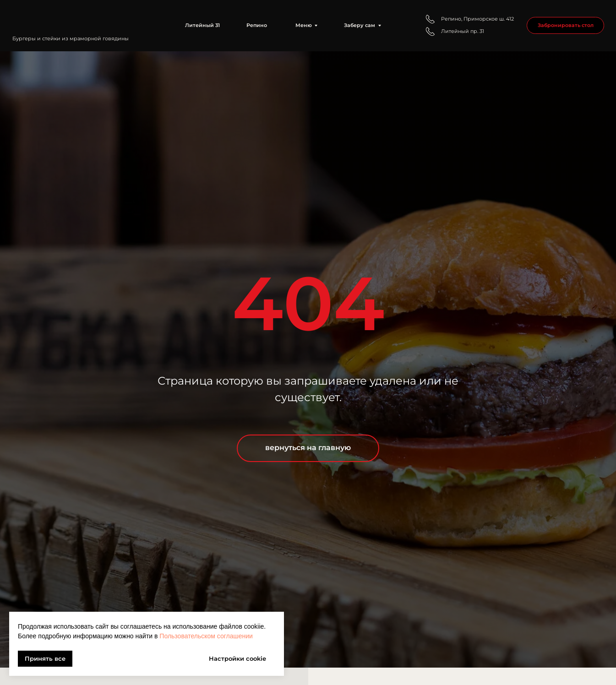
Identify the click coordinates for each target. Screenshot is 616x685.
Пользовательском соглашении (206, 636)
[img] (77, 19)
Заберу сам (360, 25)
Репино (257, 25)
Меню (304, 25)
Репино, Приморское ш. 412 (477, 19)
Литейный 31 (202, 25)
